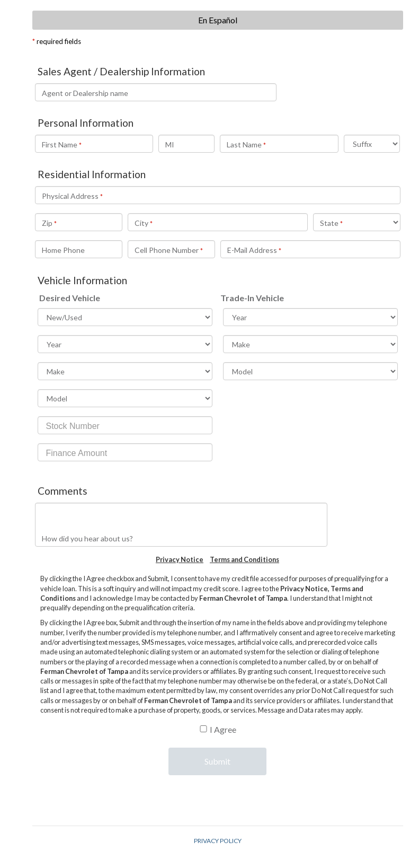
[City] (218, 222)
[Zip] (79, 222)
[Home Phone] (79, 249)
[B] (203, 729)
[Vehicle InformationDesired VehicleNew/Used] (125, 317)
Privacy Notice (180, 559)
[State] (357, 222)
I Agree (223, 729)
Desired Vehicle (70, 298)
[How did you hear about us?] (181, 525)
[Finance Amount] (125, 452)
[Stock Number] (125, 425)
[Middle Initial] (187, 144)
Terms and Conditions (244, 559)
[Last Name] (279, 144)
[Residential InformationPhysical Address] (218, 195)
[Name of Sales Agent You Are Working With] (156, 92)
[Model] (125, 398)
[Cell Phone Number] (171, 249)
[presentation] (217, 799)
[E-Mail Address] (310, 249)
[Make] (125, 371)
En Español (218, 20)
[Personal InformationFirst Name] (94, 144)
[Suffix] (372, 144)
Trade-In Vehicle (252, 298)
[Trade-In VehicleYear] (310, 317)
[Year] (125, 344)
